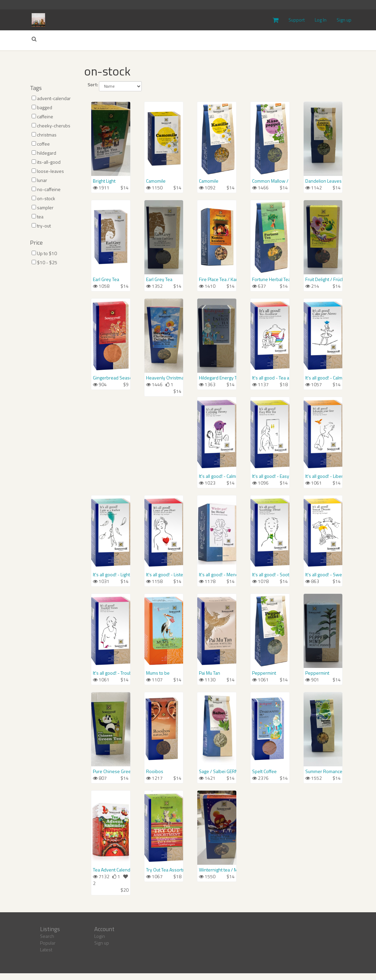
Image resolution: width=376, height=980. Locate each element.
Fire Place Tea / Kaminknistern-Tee (217, 279)
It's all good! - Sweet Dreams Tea (323, 575)
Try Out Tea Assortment (164, 870)
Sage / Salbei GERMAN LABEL (217, 771)
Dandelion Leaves (323, 181)
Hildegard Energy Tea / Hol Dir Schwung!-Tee (217, 378)
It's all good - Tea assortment (270, 378)
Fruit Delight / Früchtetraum (323, 279)
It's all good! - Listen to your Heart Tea (164, 575)
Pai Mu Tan (210, 673)
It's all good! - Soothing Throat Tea (270, 575)
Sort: (93, 85)
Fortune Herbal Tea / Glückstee (270, 279)
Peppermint (264, 673)
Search (47, 936)
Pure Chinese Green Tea (111, 771)
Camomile (156, 181)
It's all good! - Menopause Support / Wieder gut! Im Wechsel (217, 575)
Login (100, 936)
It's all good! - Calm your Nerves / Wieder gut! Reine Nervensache (323, 378)
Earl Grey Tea (106, 279)
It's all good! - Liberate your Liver (323, 476)
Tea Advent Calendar (111, 870)
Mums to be (158, 673)
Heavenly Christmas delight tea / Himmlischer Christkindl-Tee (164, 378)
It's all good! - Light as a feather (111, 575)
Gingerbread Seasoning (111, 378)
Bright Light (104, 181)
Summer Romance (323, 771)
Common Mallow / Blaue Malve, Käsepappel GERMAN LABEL (270, 181)
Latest (46, 950)
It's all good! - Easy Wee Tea (270, 476)
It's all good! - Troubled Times (111, 673)
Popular (48, 943)
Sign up (344, 20)
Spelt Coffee (264, 771)
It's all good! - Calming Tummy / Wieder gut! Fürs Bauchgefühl (217, 476)
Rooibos (155, 771)
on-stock (107, 71)
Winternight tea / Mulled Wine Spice (217, 870)
